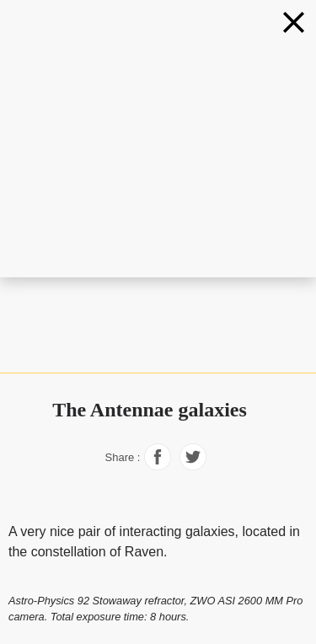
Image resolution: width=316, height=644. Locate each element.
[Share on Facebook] (158, 466)
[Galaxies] (294, 22)
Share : (123, 457)
